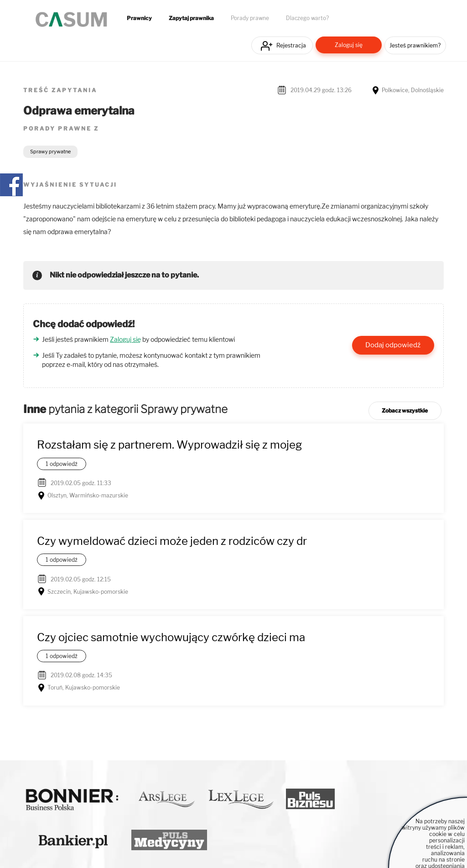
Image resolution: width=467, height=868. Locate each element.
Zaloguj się (349, 45)
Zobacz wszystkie (405, 410)
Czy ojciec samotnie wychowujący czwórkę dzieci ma (171, 637)
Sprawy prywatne (50, 152)
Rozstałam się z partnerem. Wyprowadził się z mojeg (169, 445)
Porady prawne (250, 18)
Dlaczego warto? (307, 18)
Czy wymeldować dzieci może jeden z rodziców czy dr (172, 541)
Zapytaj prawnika (191, 18)
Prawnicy (139, 18)
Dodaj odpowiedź (393, 345)
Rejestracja (291, 45)
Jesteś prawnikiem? (415, 45)
